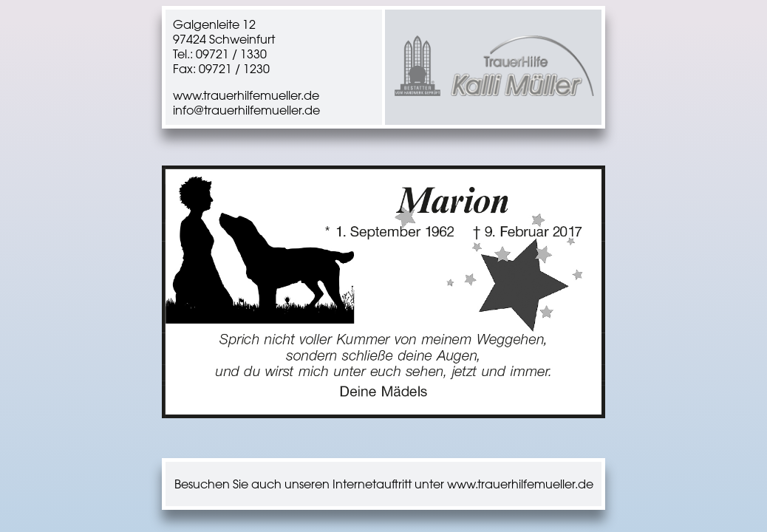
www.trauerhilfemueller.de (246, 95)
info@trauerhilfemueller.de (246, 110)
